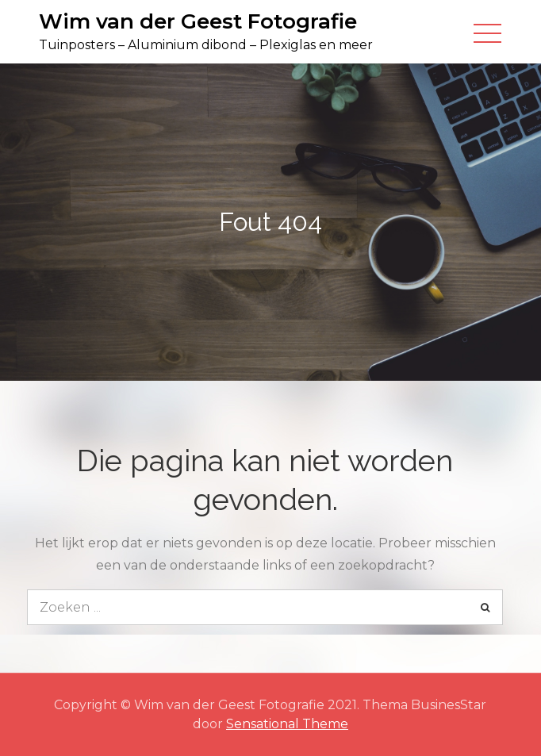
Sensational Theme (287, 724)
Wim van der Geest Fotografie (198, 21)
